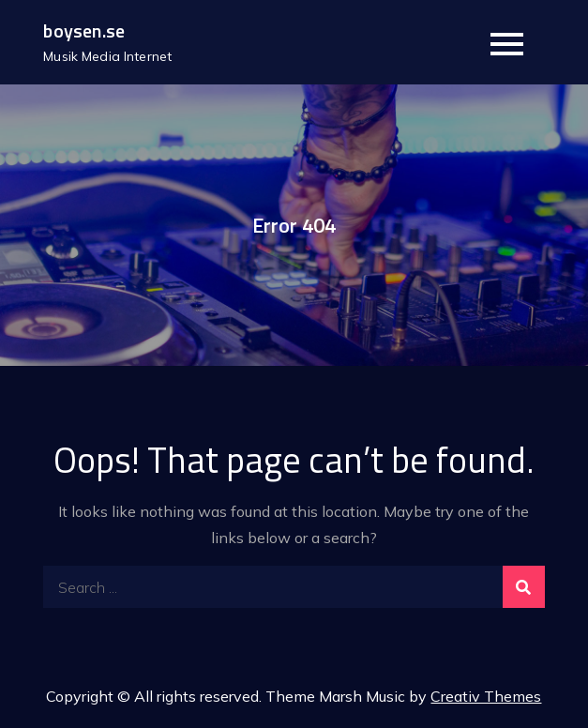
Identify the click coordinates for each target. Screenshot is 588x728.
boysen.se (84, 30)
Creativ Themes (486, 696)
